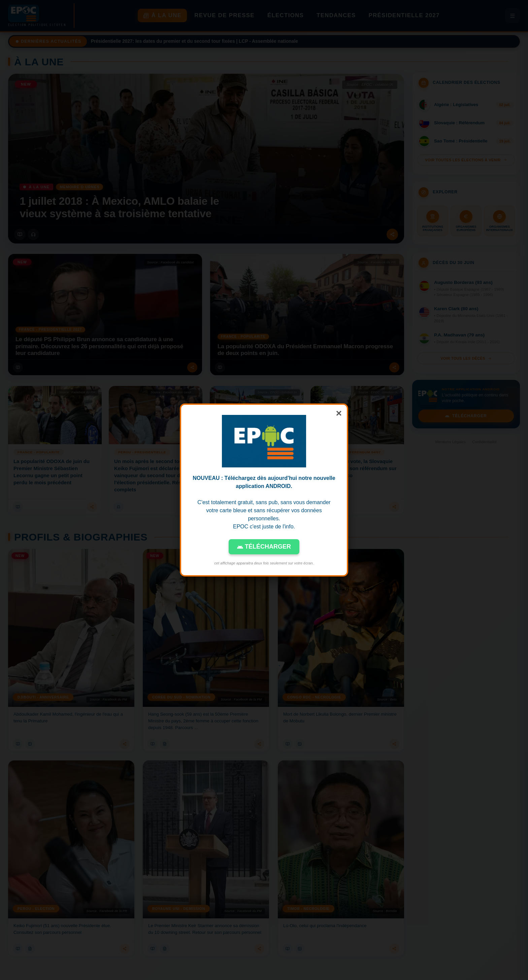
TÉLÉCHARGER (264, 547)
